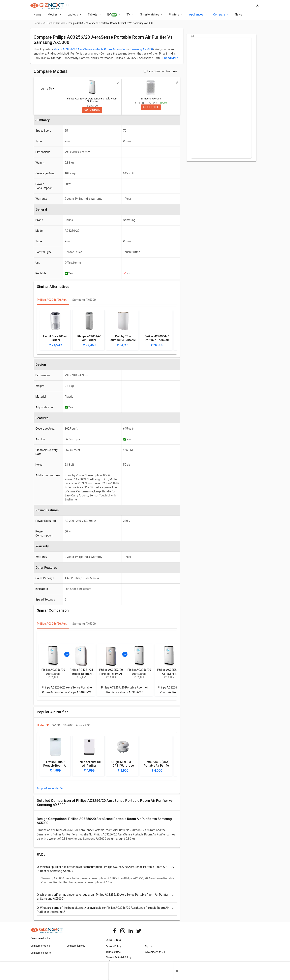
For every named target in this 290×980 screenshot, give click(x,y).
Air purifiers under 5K (50, 791)
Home (37, 17)
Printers (176, 17)
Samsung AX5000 (141, 52)
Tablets (94, 17)
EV (114, 17)
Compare (221, 17)
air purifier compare (54, 25)
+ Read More (170, 60)
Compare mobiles (40, 948)
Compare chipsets (41, 955)
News (239, 17)
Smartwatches (151, 17)
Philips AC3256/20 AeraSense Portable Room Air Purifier (90, 52)
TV (130, 17)
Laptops (75, 17)
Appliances (198, 17)
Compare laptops (76, 948)
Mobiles (54, 17)
